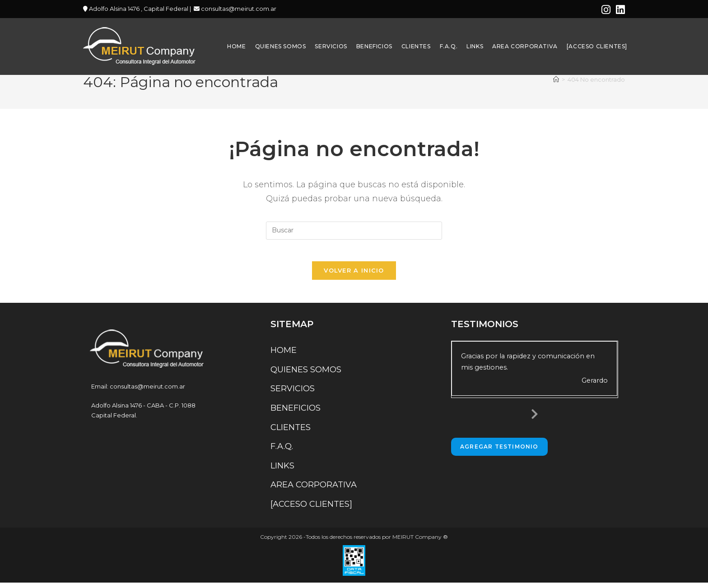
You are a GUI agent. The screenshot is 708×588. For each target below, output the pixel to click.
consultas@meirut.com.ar (238, 9)
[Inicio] (556, 79)
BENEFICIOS (296, 413)
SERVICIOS (293, 394)
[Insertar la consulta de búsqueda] (354, 231)
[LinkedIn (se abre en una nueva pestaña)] (619, 10)
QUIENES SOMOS (306, 375)
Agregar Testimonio (499, 452)
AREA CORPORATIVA (314, 491)
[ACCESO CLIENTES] (311, 509)
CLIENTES (291, 433)
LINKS (282, 471)
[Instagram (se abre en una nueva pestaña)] (606, 10)
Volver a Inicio (354, 276)
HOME (284, 356)
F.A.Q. (282, 452)
